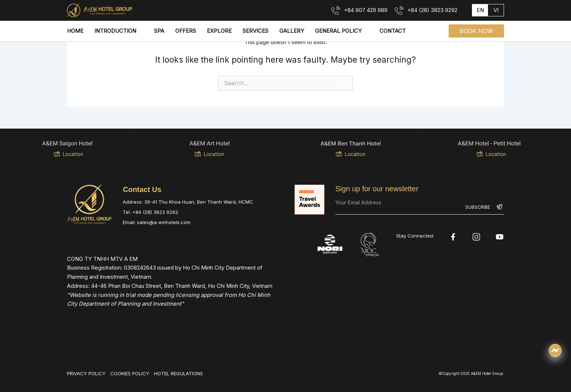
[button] (476, 31)
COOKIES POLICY (130, 373)
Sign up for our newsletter (377, 189)
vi (496, 10)
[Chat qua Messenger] (555, 350)
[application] (140, 31)
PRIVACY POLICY (86, 373)
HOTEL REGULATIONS (178, 373)
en (480, 10)
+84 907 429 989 (366, 10)
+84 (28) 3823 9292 (432, 10)
